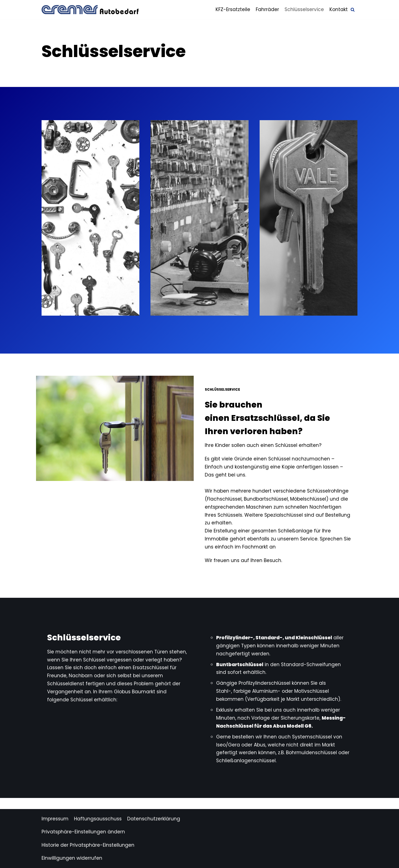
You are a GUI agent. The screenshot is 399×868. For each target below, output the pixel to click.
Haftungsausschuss (98, 819)
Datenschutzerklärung (154, 819)
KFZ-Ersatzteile (233, 9)
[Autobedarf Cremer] (90, 10)
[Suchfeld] (353, 10)
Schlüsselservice (304, 9)
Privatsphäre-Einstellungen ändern (83, 832)
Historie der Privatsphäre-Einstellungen (88, 845)
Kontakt (339, 9)
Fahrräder (267, 9)
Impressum (55, 819)
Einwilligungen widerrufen (72, 858)
